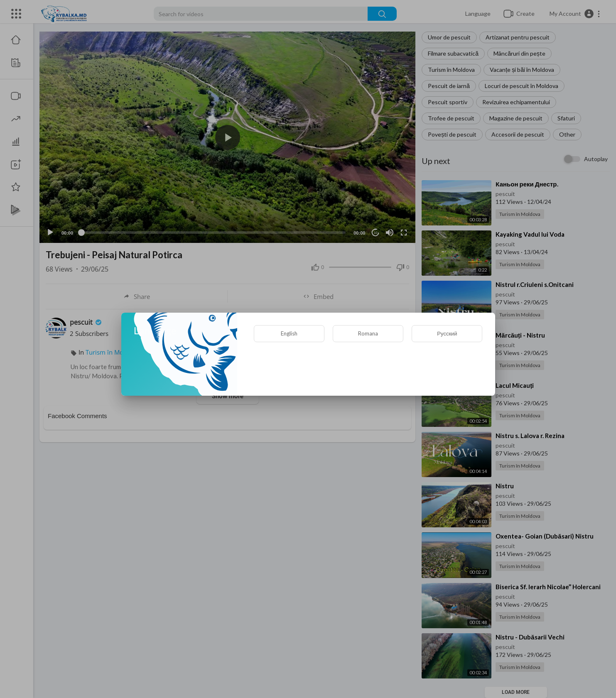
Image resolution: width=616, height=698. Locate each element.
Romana (368, 333)
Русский (447, 333)
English (289, 333)
